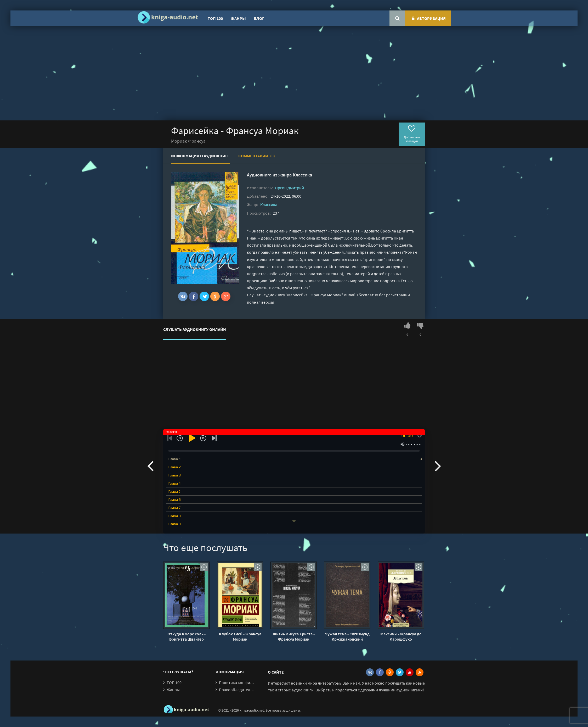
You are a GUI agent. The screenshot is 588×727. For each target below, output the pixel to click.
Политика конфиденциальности (249, 682)
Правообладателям (237, 690)
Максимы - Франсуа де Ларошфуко (401, 636)
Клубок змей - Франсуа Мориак (240, 636)
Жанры (238, 18)
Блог (259, 18)
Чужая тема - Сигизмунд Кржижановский (347, 636)
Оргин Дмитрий (289, 188)
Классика (302, 175)
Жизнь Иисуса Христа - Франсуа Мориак (294, 636)
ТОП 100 (215, 18)
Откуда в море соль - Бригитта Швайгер (186, 636)
